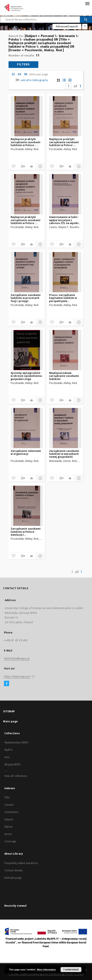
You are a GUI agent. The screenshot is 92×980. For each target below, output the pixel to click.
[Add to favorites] (13, 166)
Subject (9, 819)
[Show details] (40, 166)
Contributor (12, 812)
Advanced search (67, 26)
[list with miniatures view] (64, 80)
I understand (71, 970)
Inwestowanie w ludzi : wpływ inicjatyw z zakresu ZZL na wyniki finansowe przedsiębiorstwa (64, 220)
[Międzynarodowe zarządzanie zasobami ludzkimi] (65, 350)
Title (7, 797)
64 (19, 74)
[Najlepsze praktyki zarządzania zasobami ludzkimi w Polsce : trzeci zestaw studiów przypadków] (65, 116)
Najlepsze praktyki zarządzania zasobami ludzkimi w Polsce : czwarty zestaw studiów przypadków (27, 142)
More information (46, 970)
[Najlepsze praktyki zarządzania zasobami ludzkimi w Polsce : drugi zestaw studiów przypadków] (27, 194)
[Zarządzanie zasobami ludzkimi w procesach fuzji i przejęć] (27, 272)
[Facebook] (7, 684)
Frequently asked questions (21, 863)
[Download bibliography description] (22, 166)
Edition (9, 827)
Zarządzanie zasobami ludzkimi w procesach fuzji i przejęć (26, 298)
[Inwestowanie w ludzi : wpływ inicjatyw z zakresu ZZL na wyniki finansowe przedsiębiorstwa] (65, 194)
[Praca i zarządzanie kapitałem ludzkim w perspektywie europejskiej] (65, 272)
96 (26, 74)
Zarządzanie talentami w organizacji (26, 452)
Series (8, 834)
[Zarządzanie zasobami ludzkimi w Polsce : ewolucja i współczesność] (27, 506)
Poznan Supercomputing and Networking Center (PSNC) (46, 974)
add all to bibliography (31, 80)
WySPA (8, 750)
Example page (13, 878)
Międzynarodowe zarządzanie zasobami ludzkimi (64, 376)
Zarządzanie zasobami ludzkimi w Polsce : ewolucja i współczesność (26, 532)
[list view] (70, 80)
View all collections (16, 776)
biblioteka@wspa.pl (17, 658)
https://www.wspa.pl (17, 676)
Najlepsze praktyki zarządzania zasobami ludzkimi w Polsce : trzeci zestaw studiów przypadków (64, 142)
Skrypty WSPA (12, 764)
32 (13, 74)
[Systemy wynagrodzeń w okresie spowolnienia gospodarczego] (27, 350)
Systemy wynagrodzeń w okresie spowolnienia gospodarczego (26, 376)
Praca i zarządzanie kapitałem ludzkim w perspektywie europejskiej (63, 298)
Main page (11, 721)
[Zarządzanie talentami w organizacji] (27, 428)
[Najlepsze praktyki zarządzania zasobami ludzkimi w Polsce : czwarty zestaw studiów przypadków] (27, 116)
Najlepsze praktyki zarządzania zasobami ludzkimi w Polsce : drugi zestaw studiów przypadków (25, 220)
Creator (9, 805)
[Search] (86, 19)
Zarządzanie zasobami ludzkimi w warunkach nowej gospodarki (64, 454)
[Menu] (87, 3)
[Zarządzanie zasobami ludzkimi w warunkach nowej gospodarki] (65, 428)
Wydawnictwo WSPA (16, 742)
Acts (7, 757)
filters (23, 64)
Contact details (13, 870)
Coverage (10, 841)
